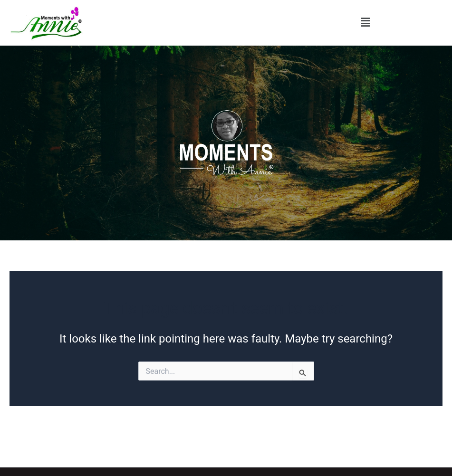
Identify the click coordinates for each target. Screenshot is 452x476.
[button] (365, 23)
